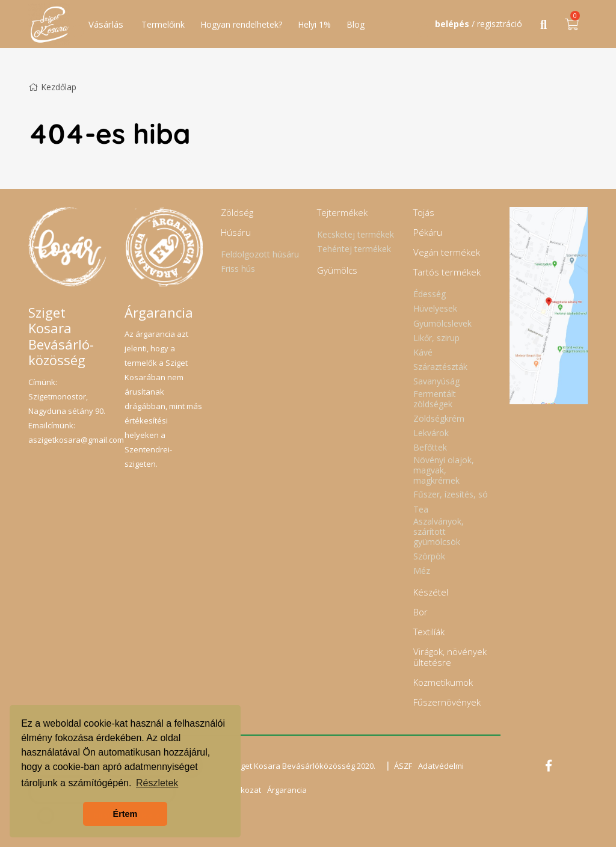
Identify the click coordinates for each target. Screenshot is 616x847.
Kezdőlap (52, 87)
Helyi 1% (314, 24)
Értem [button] (125, 814)
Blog (356, 24)
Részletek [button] (157, 783)
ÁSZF (403, 766)
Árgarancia (287, 790)
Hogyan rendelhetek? (241, 24)
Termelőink (163, 24)
